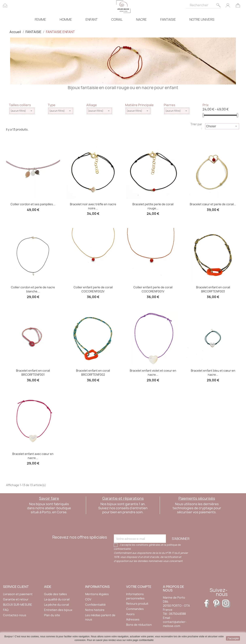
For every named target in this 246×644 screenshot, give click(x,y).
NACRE (141, 19)
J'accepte (233, 638)
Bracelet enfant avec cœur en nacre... (33, 456)
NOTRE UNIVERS (202, 19)
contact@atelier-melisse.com (175, 624)
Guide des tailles (55, 594)
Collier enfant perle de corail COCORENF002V (93, 289)
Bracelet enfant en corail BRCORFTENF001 (33, 373)
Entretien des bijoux (58, 610)
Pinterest (217, 604)
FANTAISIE (168, 19)
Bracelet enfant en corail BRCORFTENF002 (93, 373)
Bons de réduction (139, 625)
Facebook (208, 604)
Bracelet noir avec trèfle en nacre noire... (93, 206)
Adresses (133, 619)
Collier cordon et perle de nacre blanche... (33, 289)
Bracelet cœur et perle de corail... (213, 204)
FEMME (40, 19)
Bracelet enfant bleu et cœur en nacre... (213, 373)
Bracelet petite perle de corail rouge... (153, 206)
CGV (88, 599)
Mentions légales (97, 594)
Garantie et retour (16, 599)
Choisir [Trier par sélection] (222, 126)
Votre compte (139, 587)
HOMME (66, 19)
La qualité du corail (57, 599)
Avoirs (130, 614)
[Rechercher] (203, 4)
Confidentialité (95, 605)
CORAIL (117, 19)
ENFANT (92, 19)
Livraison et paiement (18, 594)
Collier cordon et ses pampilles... (33, 204)
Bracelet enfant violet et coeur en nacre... (153, 373)
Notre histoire (95, 610)
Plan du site (52, 615)
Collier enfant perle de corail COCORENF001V (153, 289)
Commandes (135, 609)
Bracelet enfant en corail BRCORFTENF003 (213, 289)
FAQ (6, 610)
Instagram (226, 604)
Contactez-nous (15, 615)
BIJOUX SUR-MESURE (18, 605)
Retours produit (137, 604)
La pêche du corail (56, 605)
